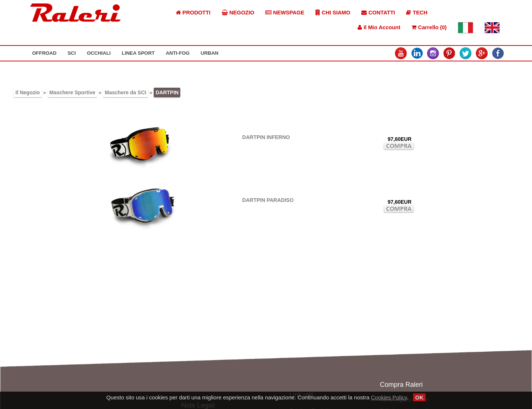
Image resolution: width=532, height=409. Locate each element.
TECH (417, 13)
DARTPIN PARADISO (268, 200)
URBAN (209, 53)
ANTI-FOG (178, 53)
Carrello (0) (429, 27)
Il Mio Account (379, 27)
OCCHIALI (99, 53)
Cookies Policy (389, 397)
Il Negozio (28, 92)
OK (420, 397)
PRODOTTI (193, 13)
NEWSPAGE (285, 13)
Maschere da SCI (126, 92)
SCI (72, 53)
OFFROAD (44, 53)
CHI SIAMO (333, 13)
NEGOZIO (238, 13)
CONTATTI (378, 13)
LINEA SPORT (138, 53)
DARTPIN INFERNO (266, 137)
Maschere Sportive (73, 92)
